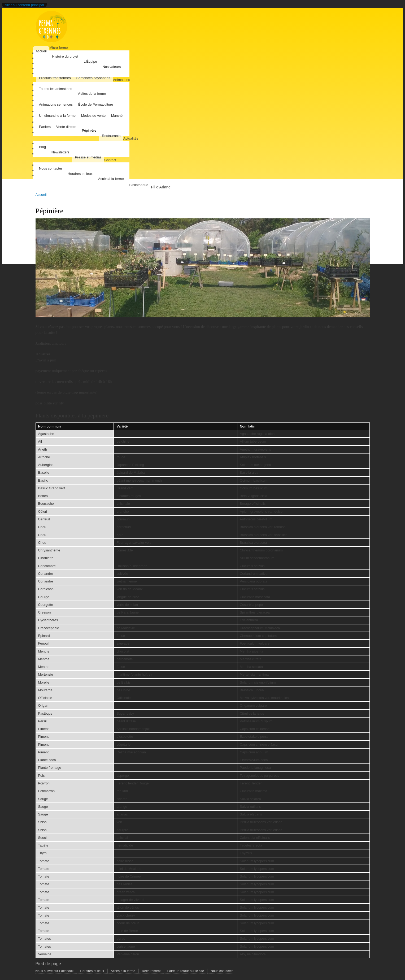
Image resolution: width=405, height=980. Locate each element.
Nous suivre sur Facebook (55, 971)
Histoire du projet (65, 56)
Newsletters (60, 152)
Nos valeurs (112, 67)
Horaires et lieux (80, 174)
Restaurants (111, 136)
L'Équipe (90, 61)
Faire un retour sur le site (186, 971)
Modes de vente (93, 116)
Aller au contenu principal (24, 5)
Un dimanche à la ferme (57, 116)
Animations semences (56, 104)
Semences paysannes (93, 78)
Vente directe (66, 127)
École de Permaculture (96, 104)
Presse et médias (88, 157)
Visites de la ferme (92, 94)
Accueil (41, 51)
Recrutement (151, 971)
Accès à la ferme (111, 179)
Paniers (45, 127)
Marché (117, 116)
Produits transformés (55, 78)
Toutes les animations (56, 89)
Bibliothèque (139, 185)
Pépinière (89, 130)
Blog (42, 147)
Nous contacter (51, 168)
